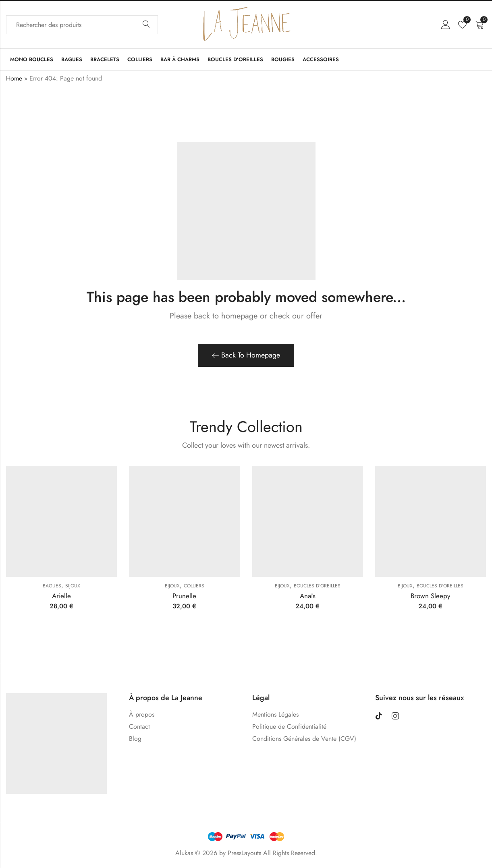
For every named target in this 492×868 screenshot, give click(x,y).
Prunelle (184, 596)
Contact (139, 726)
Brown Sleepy (430, 596)
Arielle (61, 596)
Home (14, 78)
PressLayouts (244, 853)
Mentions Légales (275, 714)
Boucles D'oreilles (317, 586)
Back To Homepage (246, 355)
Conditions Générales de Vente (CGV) (304, 739)
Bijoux (73, 586)
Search (146, 25)
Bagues (52, 586)
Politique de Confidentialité (289, 726)
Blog (135, 739)
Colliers (194, 586)
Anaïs (308, 596)
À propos (142, 714)
